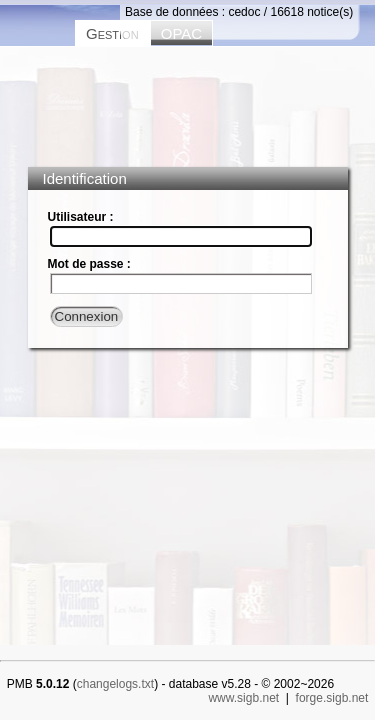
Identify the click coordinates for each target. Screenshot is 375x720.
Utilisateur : (81, 217)
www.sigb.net (243, 698)
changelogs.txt (115, 684)
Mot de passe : (89, 264)
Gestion (112, 33)
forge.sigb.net (332, 698)
